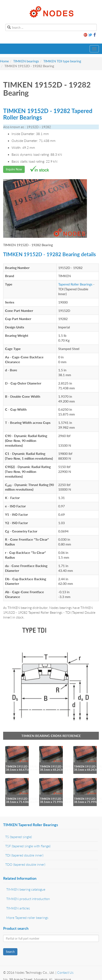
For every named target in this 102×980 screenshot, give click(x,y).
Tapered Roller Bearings (75, 284)
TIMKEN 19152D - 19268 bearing (61, 767)
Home (4, 61)
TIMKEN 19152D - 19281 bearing (27, 799)
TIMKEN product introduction (28, 899)
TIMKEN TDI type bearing (62, 61)
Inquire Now (14, 169)
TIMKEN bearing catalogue (26, 889)
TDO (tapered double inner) (25, 864)
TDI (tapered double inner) (24, 855)
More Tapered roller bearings (27, 918)
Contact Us (65, 972)
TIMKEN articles (18, 908)
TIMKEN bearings (26, 61)
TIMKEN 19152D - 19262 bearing (27, 767)
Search (10, 952)
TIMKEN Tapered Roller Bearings (31, 825)
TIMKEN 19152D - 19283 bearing (61, 799)
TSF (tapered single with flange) (28, 846)
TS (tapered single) (19, 837)
